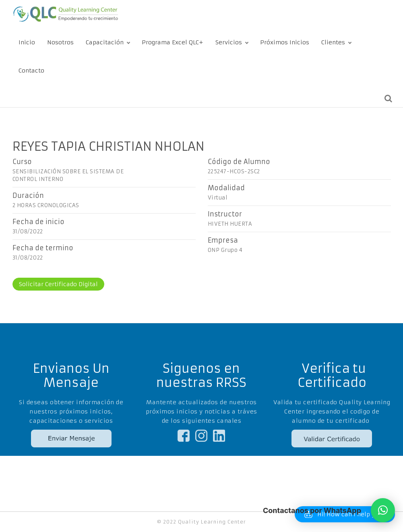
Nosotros (60, 42)
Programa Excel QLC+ (173, 42)
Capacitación (105, 42)
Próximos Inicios (285, 42)
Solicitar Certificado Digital (58, 284)
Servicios (229, 42)
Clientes (333, 42)
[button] (383, 510)
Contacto (31, 71)
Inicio (27, 42)
